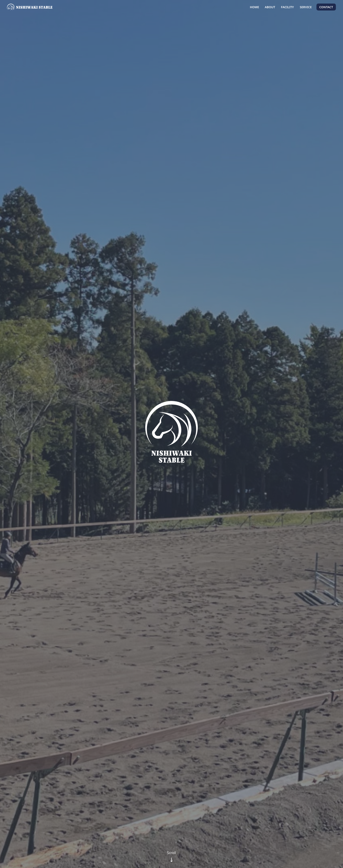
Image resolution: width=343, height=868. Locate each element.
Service (306, 7)
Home (254, 7)
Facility (287, 7)
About (270, 7)
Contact (326, 7)
